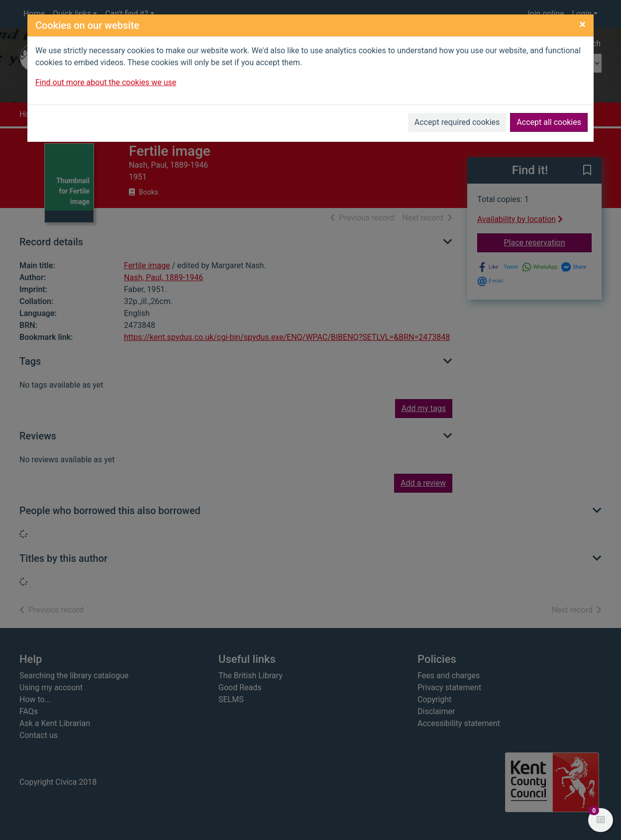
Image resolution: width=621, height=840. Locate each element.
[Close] (582, 24)
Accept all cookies (549, 122)
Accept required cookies (457, 122)
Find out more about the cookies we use (106, 82)
